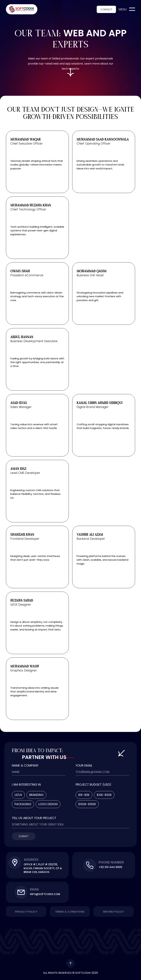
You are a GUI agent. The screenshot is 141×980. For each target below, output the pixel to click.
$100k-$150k (87, 804)
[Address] (15, 863)
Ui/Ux (18, 795)
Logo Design (48, 804)
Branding (36, 795)
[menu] (132, 9)
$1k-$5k (84, 795)
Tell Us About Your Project (34, 818)
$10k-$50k (104, 795)
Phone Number (111, 862)
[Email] (21, 892)
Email (35, 889)
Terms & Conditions (70, 912)
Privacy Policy (26, 912)
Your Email (84, 766)
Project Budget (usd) (93, 785)
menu (123, 9)
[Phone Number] (90, 865)
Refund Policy (114, 912)
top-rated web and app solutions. (61, 64)
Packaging (23, 804)
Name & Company (25, 766)
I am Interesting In (26, 785)
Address (31, 860)
